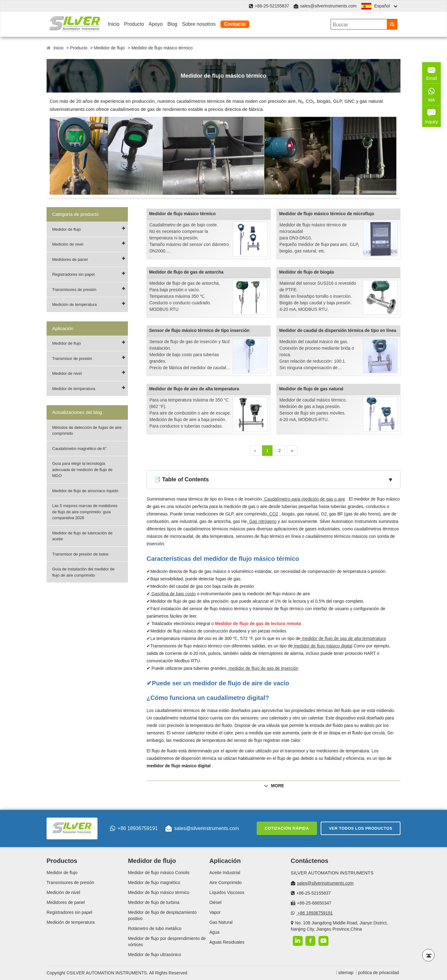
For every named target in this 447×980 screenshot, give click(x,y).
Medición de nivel (68, 244)
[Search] (392, 24)
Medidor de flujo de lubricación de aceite (82, 536)
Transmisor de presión (72, 358)
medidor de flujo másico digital (323, 646)
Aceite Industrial (225, 873)
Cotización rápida (287, 828)
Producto (134, 24)
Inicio (113, 24)
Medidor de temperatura (74, 389)
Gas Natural (221, 922)
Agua (214, 932)
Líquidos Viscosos (227, 892)
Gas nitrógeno (262, 521)
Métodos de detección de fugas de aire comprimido (87, 431)
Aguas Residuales (227, 942)
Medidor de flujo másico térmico (162, 48)
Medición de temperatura (74, 304)
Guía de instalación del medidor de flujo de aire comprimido (83, 572)
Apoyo (156, 24)
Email (431, 72)
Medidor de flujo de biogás (307, 272)
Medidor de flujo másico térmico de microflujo (327, 214)
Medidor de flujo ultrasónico (154, 955)
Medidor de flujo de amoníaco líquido (85, 491)
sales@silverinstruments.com (328, 6)
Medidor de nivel (67, 373)
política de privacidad (378, 973)
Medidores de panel (70, 259)
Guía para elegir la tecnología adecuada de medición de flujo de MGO (82, 470)
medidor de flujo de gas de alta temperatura (343, 638)
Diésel (215, 902)
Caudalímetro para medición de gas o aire (304, 499)
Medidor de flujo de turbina (154, 902)
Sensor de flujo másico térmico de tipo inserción (199, 330)
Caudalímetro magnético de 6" (79, 449)
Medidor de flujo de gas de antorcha (186, 272)
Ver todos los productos (361, 828)
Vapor (215, 912)
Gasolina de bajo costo (173, 594)
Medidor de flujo (110, 48)
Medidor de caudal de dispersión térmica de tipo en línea (338, 330)
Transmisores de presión (74, 290)
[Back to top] (428, 955)
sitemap (346, 973)
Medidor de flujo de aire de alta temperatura (194, 389)
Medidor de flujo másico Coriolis (159, 873)
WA (431, 94)
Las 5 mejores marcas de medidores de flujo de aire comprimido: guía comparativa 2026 (85, 512)
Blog (172, 24)
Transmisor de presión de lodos (80, 554)
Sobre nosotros (199, 24)
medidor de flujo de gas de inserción (263, 668)
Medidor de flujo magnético (154, 882)
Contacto (235, 24)
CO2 (273, 514)
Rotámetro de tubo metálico (155, 928)
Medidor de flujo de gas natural (311, 389)
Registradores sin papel (73, 274)
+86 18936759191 (134, 828)
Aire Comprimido (225, 882)
